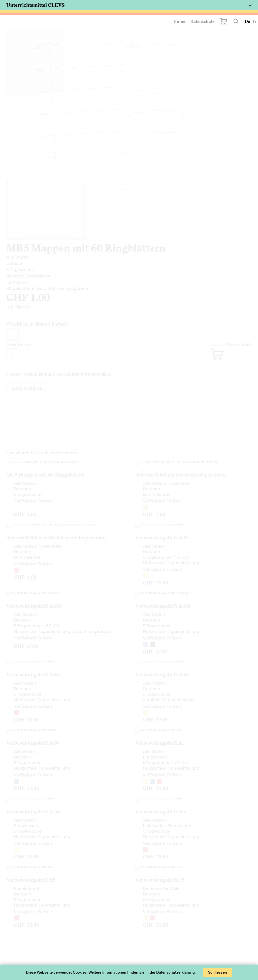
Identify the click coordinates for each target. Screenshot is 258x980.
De (247, 21)
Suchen (236, 21)
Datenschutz (202, 21)
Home (179, 21)
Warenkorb (224, 21)
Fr (255, 21)
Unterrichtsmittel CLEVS (35, 5)
